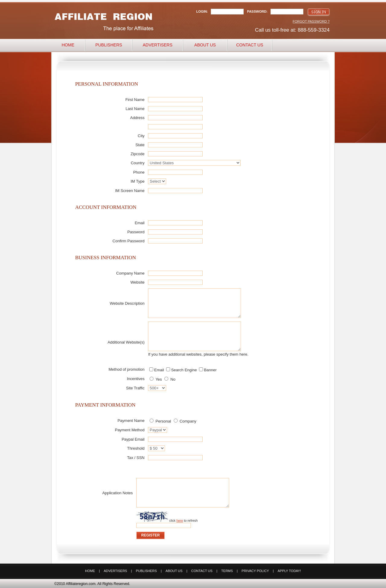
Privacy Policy (255, 571)
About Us (205, 45)
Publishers (109, 45)
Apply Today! (289, 571)
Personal (160, 421)
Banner (208, 370)
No (170, 379)
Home (68, 45)
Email (157, 370)
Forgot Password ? (311, 21)
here (180, 520)
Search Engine (181, 370)
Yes (156, 379)
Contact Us (250, 45)
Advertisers (158, 45)
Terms (227, 571)
